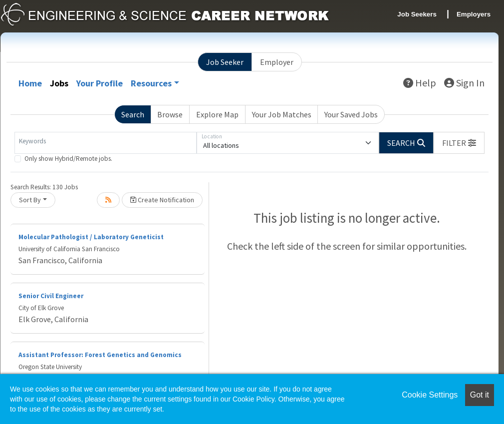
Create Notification (162, 200)
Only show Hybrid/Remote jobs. (68, 159)
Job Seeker (225, 62)
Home (30, 83)
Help (420, 83)
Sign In (464, 83)
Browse (170, 114)
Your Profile (100, 83)
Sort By (30, 200)
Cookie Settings (430, 395)
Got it (480, 395)
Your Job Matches (282, 114)
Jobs (59, 83)
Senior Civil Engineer (51, 296)
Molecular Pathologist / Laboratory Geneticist (91, 237)
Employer (277, 62)
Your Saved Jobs (351, 114)
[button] (459, 143)
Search (133, 114)
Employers (474, 14)
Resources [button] (151, 83)
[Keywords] (106, 143)
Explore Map (217, 114)
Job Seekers (417, 14)
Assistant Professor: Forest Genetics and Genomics (100, 355)
